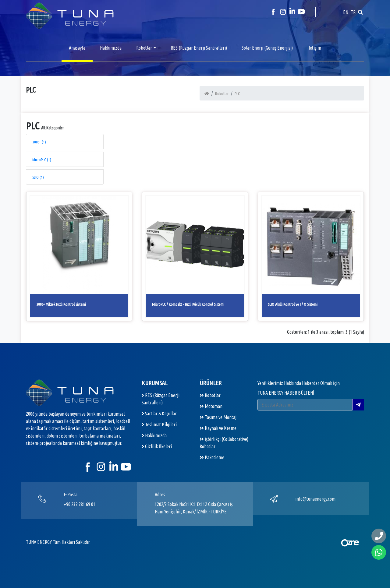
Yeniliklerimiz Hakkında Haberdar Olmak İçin (299, 383)
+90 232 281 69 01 (80, 504)
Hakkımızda (111, 48)
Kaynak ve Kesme (218, 428)
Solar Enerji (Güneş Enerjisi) (267, 48)
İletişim (314, 48)
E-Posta (71, 495)
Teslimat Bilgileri (159, 424)
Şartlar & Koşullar (159, 414)
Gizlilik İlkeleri (157, 446)
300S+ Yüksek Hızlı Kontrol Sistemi (61, 304)
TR (353, 12)
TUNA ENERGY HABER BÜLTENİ (286, 393)
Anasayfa (77, 48)
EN (346, 12)
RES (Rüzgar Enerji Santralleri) (199, 48)
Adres (160, 495)
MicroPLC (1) (42, 160)
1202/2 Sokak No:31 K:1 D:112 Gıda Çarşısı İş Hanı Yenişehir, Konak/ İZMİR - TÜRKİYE (194, 508)
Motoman (211, 406)
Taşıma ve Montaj (218, 417)
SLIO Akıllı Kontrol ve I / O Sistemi (293, 304)
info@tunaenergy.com (315, 499)
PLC (237, 93)
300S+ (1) (39, 142)
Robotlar (144, 48)
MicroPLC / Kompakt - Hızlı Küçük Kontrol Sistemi (188, 304)
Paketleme (212, 457)
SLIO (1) (38, 177)
